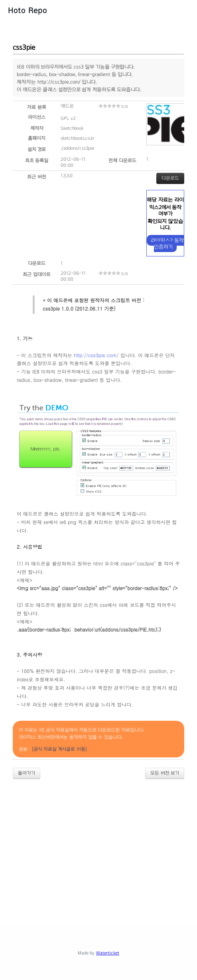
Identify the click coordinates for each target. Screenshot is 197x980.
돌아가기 (27, 773)
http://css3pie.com (95, 355)
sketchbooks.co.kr (78, 138)
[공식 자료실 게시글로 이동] (59, 749)
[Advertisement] (105, 845)
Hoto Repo (28, 10)
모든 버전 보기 (165, 773)
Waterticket (108, 953)
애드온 (67, 106)
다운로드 (170, 178)
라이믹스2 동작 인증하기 (167, 244)
